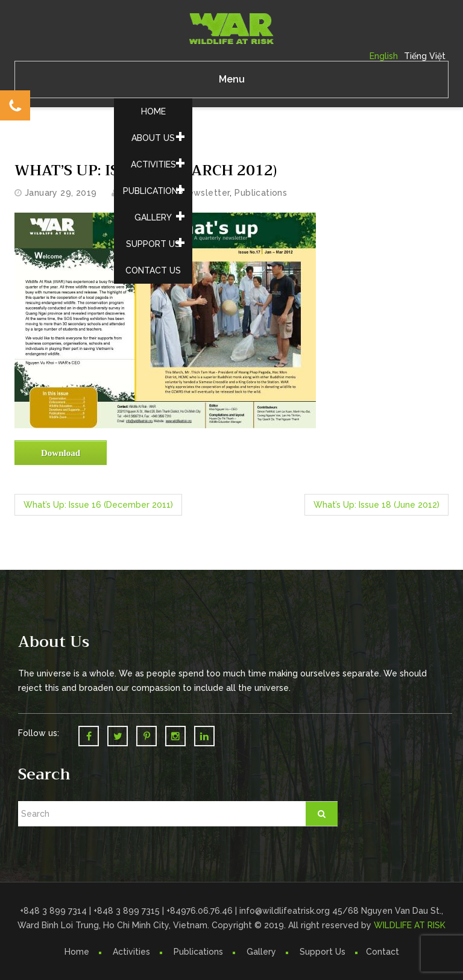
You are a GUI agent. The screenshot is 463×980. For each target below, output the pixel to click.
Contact (383, 952)
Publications (153, 191)
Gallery (153, 217)
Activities (153, 164)
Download (61, 453)
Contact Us (153, 270)
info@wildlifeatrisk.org (286, 911)
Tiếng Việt (425, 56)
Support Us (153, 244)
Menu (232, 79)
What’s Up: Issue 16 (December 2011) (98, 505)
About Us (153, 138)
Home (153, 111)
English (384, 56)
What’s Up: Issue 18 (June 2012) (376, 505)
